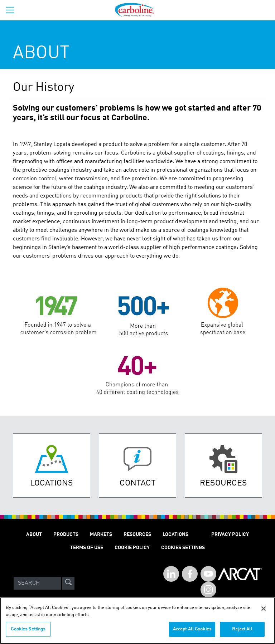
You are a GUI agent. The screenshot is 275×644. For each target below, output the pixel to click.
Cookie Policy (132, 548)
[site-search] (68, 583)
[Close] (264, 609)
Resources (137, 535)
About (34, 535)
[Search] (37, 583)
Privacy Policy (230, 535)
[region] (137, 621)
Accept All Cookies (192, 629)
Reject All (242, 629)
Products (66, 535)
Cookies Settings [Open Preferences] (183, 548)
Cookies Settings (28, 629)
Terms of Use (87, 548)
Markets (101, 535)
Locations (175, 535)
